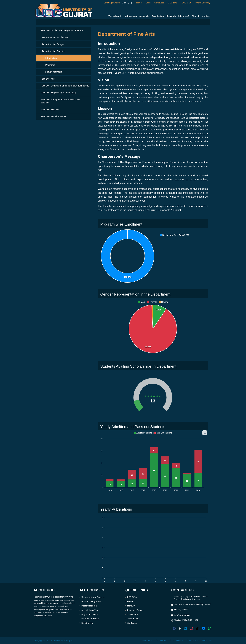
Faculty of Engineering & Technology (58, 93)
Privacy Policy (176, 640)
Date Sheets (87, 623)
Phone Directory (203, 3)
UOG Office (132, 597)
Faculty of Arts (48, 79)
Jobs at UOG (133, 619)
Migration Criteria (90, 614)
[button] (174, 235)
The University (115, 16)
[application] (145, 256)
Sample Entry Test (90, 610)
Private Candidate (90, 619)
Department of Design (53, 44)
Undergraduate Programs (94, 597)
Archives (206, 16)
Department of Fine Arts (54, 51)
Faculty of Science (50, 110)
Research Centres (136, 610)
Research (171, 16)
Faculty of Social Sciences (53, 116)
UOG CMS (187, 3)
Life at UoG (184, 16)
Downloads (192, 640)
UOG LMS (173, 3)
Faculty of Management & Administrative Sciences (60, 101)
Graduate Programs (91, 602)
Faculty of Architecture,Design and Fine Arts (62, 30)
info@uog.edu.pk (182, 615)
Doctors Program (90, 606)
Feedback (147, 640)
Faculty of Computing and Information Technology (65, 86)
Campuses (159, 3)
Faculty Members (54, 72)
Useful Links (207, 640)
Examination (158, 16)
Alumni (195, 16)
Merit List (131, 606)
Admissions (131, 16)
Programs (50, 65)
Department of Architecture (55, 37)
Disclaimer (161, 640)
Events (130, 602)
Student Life (133, 614)
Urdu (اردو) (127, 3)
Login (148, 3)
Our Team (132, 623)
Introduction (51, 58)
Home (139, 3)
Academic (144, 16)
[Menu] (205, 433)
